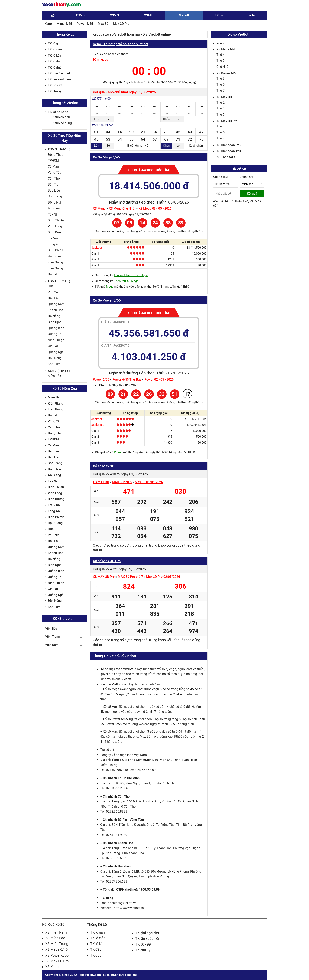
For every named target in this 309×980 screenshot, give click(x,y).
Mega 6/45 (64, 24)
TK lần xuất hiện (59, 79)
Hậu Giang (55, 256)
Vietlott (184, 15)
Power (118, 452)
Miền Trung (52, 637)
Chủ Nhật (223, 67)
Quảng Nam (56, 304)
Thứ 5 (221, 85)
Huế (51, 286)
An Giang (54, 208)
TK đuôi (96, 955)
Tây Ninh (54, 214)
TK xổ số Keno (58, 112)
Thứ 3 (221, 78)
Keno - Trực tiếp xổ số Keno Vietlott (120, 44)
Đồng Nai (54, 202)
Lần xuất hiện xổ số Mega (131, 275)
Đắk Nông (55, 358)
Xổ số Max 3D (104, 466)
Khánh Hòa (56, 310)
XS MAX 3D (101, 482)
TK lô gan (55, 43)
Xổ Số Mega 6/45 (106, 157)
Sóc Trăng (55, 196)
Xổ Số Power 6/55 (107, 300)
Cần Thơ (54, 178)
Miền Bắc (54, 376)
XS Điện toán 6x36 (229, 145)
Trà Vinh (54, 238)
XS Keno (52, 967)
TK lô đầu (55, 61)
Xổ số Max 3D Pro (107, 561)
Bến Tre (53, 185)
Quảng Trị (55, 334)
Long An (54, 244)
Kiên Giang (55, 262)
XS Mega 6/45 (226, 49)
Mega (110, 287)
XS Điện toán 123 (229, 151)
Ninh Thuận (56, 340)
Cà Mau (53, 166)
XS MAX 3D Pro (104, 577)
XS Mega (99, 209)
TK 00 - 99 (55, 85)
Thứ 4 (221, 55)
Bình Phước (56, 250)
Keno (48, 24)
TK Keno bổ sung (60, 123)
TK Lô (219, 15)
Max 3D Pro (121, 24)
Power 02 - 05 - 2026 (159, 379)
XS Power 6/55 (227, 73)
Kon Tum (54, 364)
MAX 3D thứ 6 (122, 482)
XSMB (80, 15)
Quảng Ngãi (56, 352)
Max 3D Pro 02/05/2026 (163, 577)
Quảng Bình (56, 328)
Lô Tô (251, 15)
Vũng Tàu (55, 173)
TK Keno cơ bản (59, 117)
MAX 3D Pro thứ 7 (130, 577)
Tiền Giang (55, 268)
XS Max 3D (224, 97)
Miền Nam (52, 645)
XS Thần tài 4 (226, 157)
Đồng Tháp (56, 155)
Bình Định (55, 322)
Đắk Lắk (54, 298)
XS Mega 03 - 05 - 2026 (155, 209)
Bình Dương (56, 232)
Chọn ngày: (221, 177)
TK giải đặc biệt (59, 73)
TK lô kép (54, 55)
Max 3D (103, 24)
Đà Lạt (53, 274)
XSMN (114, 15)
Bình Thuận (56, 220)
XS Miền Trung (57, 944)
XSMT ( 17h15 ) (59, 281)
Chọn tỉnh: (246, 177)
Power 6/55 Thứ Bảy (127, 379)
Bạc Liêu (54, 190)
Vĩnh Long (55, 226)
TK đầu (96, 949)
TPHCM (53, 161)
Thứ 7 (221, 90)
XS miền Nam (56, 932)
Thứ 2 (221, 102)
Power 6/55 (85, 24)
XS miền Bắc (55, 938)
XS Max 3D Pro (227, 121)
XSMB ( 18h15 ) (59, 371)
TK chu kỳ (55, 91)
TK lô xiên (55, 49)
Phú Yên (54, 292)
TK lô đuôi (55, 67)
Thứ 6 (221, 61)
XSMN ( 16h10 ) (59, 149)
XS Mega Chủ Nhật (122, 209)
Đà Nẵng (54, 316)
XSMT (148, 15)
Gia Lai (53, 346)
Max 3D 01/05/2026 (149, 482)
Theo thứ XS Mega (126, 281)
